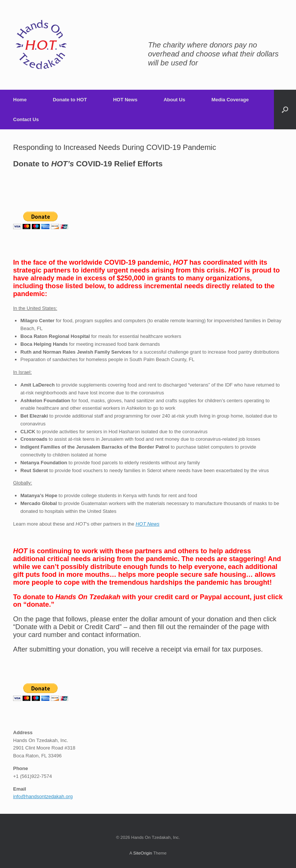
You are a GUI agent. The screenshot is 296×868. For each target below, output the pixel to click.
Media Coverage (230, 100)
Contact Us (26, 119)
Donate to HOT (70, 100)
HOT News (125, 100)
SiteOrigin (143, 853)
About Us (174, 100)
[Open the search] (285, 110)
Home (20, 100)
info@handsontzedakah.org (43, 796)
